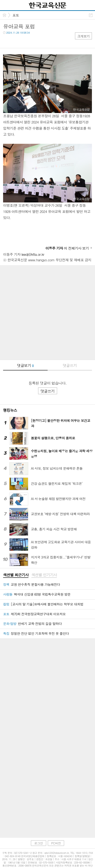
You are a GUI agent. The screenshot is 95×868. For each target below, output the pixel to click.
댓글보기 (25, 365)
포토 (16, 15)
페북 (7, 41)
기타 (31, 41)
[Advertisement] (47, 312)
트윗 (15, 41)
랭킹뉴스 (10, 410)
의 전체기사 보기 (67, 248)
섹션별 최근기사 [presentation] (16, 575)
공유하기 (91, 15)
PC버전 (56, 834)
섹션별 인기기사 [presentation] (44, 575)
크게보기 (83, 36)
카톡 (23, 41)
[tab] (16, 575)
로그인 (39, 834)
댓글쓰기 (70, 365)
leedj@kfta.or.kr (33, 254)
